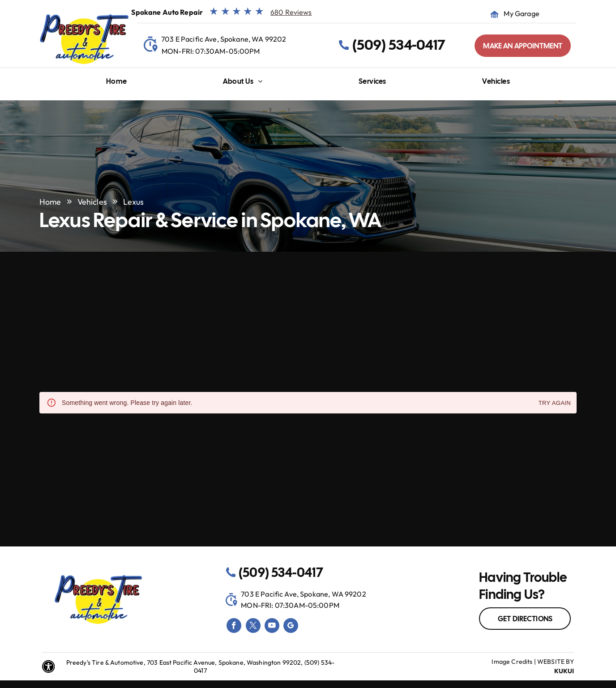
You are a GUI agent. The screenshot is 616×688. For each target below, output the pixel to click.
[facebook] (234, 627)
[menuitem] (117, 84)
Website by (556, 662)
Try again (555, 403)
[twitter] (253, 627)
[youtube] (272, 627)
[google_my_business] (291, 627)
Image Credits (512, 662)
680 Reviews (291, 12)
